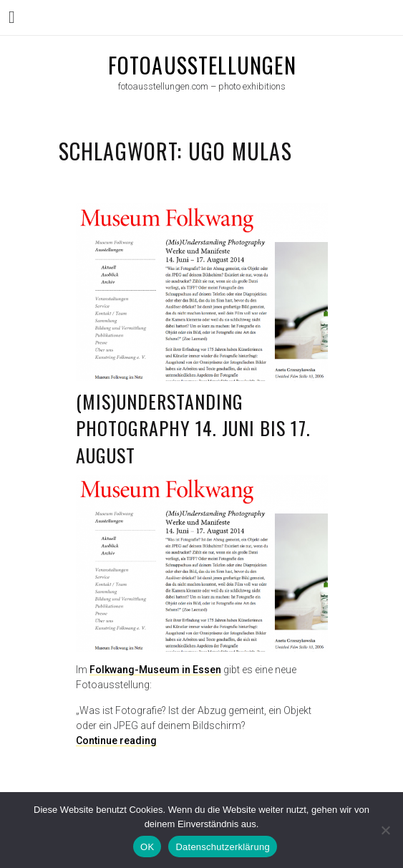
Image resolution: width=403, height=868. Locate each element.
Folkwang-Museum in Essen (155, 670)
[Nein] (385, 830)
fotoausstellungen (202, 65)
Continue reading (116, 741)
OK (147, 847)
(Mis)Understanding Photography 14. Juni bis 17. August (193, 428)
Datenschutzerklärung (222, 847)
